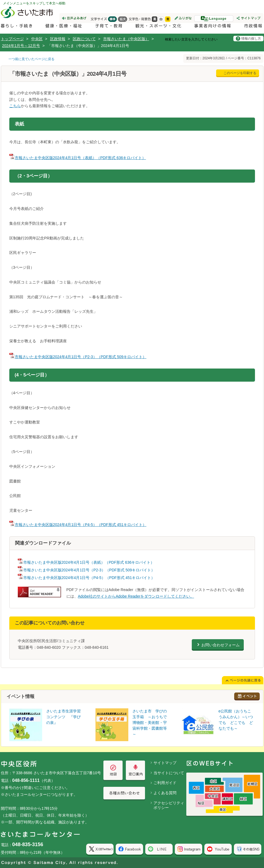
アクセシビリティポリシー (169, 805)
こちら (15, 106)
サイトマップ (165, 763)
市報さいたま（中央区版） (126, 39)
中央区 (37, 39)
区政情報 (58, 39)
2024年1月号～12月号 (21, 46)
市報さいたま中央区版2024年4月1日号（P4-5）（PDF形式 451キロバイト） (78, 525)
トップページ (12, 39)
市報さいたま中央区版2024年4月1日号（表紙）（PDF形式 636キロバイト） (78, 158)
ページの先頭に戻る (0, 0)
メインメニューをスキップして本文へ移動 (34, 3)
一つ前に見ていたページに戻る (31, 59)
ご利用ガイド (165, 783)
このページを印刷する (240, 73)
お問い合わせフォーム (221, 645)
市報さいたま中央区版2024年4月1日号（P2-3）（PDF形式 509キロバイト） (78, 357)
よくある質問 (165, 793)
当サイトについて (169, 773)
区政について (84, 39)
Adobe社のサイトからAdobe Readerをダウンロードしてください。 (136, 596)
